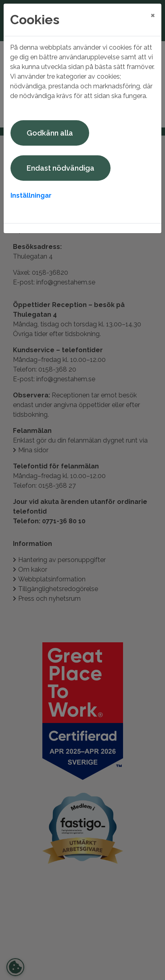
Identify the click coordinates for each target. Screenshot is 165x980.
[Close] (153, 15)
